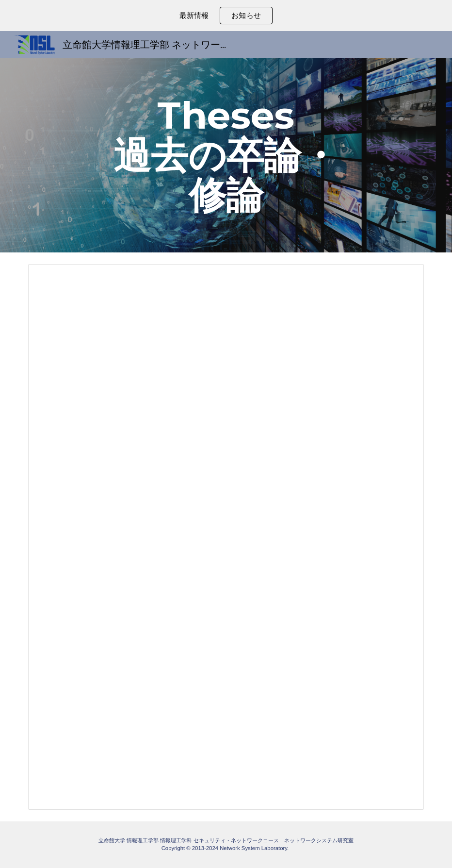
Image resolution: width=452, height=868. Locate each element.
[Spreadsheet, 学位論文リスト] (226, 537)
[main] (226, 155)
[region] (226, 16)
